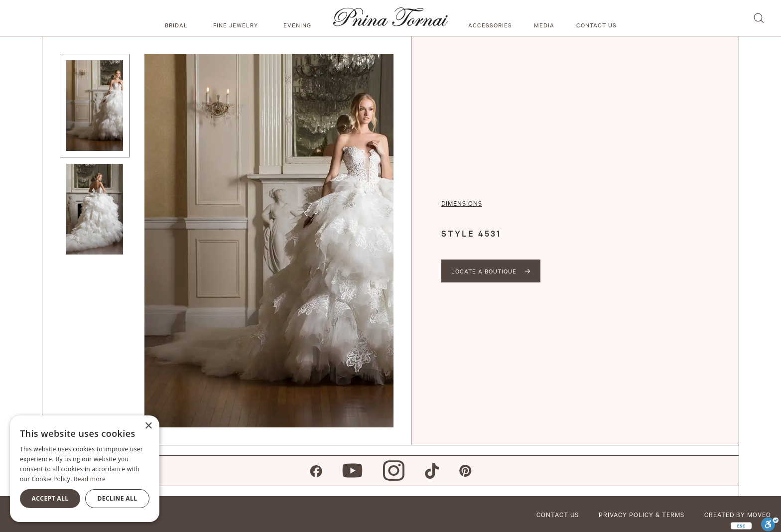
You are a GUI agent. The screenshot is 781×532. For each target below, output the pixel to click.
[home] (390, 18)
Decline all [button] (118, 498)
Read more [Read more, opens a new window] (90, 479)
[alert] (85, 469)
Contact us (596, 25)
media (544, 25)
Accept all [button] (50, 498)
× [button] (148, 426)
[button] (178, 18)
